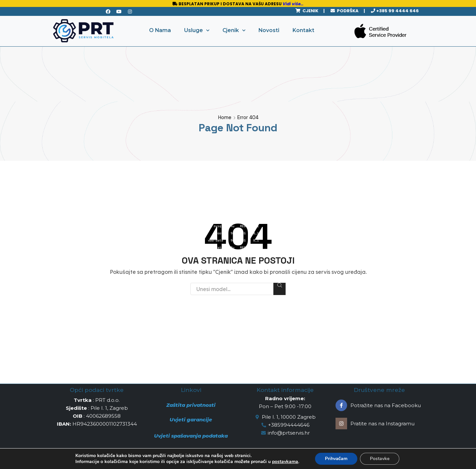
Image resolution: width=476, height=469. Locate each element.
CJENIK (309, 11)
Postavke (380, 459)
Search (279, 285)
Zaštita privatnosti (191, 405)
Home (225, 117)
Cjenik (234, 31)
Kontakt (303, 30)
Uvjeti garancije (191, 420)
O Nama (160, 30)
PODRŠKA (347, 11)
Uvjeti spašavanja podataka (191, 436)
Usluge (197, 31)
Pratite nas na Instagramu (382, 424)
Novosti (269, 30)
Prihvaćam (336, 459)
